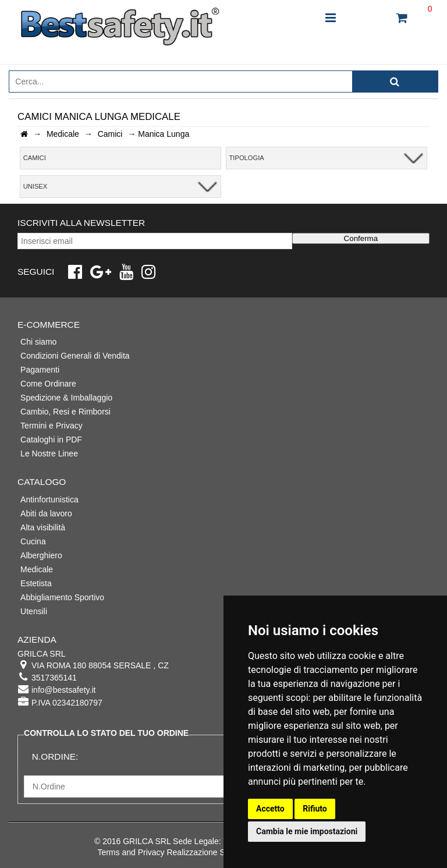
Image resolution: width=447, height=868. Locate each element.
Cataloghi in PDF (51, 440)
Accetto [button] (270, 809)
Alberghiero (41, 555)
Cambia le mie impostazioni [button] (307, 831)
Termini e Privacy (52, 426)
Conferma (361, 238)
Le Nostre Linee (49, 454)
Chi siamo (38, 342)
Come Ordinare (48, 384)
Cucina (33, 541)
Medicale (37, 569)
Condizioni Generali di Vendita (75, 356)
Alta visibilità (43, 527)
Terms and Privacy (131, 852)
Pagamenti (40, 370)
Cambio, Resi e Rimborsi (65, 412)
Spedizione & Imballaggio (66, 398)
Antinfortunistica (49, 499)
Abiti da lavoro (46, 513)
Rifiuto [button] (315, 809)
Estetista (36, 583)
